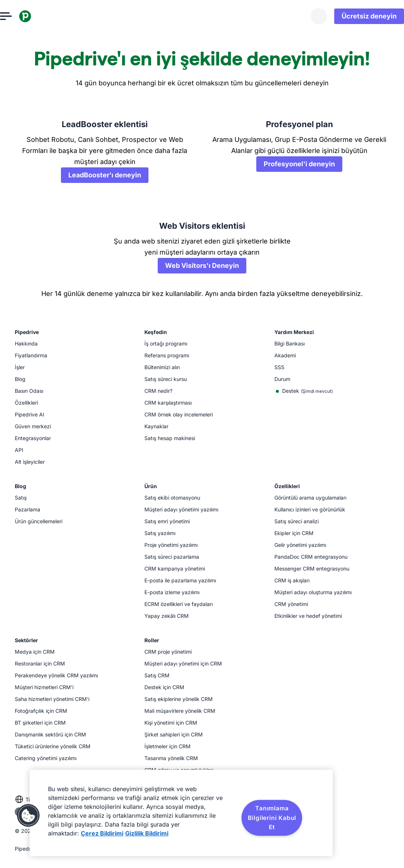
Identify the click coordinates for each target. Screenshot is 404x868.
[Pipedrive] (40, 16)
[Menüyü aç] (21, 16)
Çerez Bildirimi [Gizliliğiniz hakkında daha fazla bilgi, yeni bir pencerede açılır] (102, 833)
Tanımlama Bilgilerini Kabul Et (272, 818)
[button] (28, 816)
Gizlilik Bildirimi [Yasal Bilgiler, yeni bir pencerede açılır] (147, 833)
